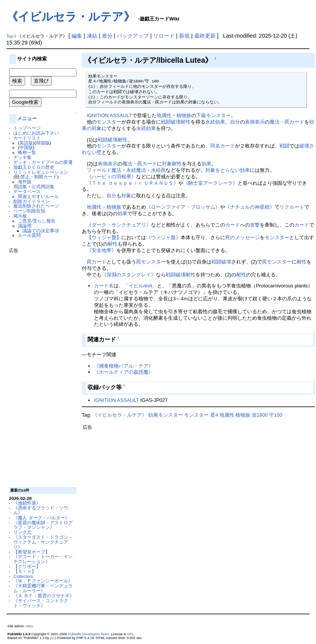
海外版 (25, 182)
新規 (184, 36)
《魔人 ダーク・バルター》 (41, 518)
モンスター (109, 122)
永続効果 (215, 122)
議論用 (25, 226)
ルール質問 (29, 235)
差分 (107, 36)
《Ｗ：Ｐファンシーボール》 (43, 581)
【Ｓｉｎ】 (25, 571)
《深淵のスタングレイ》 (129, 275)
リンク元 (22, 532)
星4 (214, 415)
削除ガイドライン (32, 201)
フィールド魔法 (104, 170)
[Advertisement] (40, 367)
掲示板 (20, 216)
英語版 (26, 143)
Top (10, 36)
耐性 (186, 122)
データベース (27, 191)
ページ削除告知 (29, 211)
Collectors (23, 576)
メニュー (27, 118)
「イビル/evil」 (140, 286)
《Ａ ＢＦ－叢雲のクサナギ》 (44, 596)
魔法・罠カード (287, 122)
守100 (276, 415)
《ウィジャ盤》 (163, 237)
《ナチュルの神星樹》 (250, 207)
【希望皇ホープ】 (32, 552)
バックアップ (133, 36)
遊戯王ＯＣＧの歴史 (34, 167)
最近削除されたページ (36, 206)
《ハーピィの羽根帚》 (111, 177)
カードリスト (27, 138)
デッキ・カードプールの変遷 (43, 162)
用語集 (20, 186)
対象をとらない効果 (228, 170)
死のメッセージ (242, 237)
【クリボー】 (27, 566)
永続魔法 (136, 170)
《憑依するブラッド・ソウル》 (41, 510)
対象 (167, 164)
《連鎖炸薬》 (27, 503)
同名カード (223, 146)
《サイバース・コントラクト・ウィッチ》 (41, 603)
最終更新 (205, 36)
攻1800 (260, 415)
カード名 (104, 286)
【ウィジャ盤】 (104, 237)
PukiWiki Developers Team (89, 634)
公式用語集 (43, 186)
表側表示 (255, 122)
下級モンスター (214, 115)
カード (233, 225)
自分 (235, 122)
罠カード (97, 262)
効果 (206, 164)
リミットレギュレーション (41, 172)
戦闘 (284, 146)
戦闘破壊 (171, 122)
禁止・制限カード (39, 177)
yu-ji (53, 638)
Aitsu (29, 626)
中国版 (26, 147)
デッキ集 (22, 157)
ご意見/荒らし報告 (37, 221)
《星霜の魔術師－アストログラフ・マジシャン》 (43, 525)
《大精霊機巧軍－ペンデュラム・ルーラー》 (43, 588)
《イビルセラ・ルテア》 (71, 17)
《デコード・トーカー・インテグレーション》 (43, 559)
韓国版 (43, 143)
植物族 (184, 115)
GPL (130, 634)
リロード (164, 36)
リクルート (292, 207)
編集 (77, 36)
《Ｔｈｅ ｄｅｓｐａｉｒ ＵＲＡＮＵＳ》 (133, 183)
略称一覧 (27, 152)
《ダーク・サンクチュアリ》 (119, 225)
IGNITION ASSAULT (109, 115)
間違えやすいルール (38, 196)
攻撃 (255, 225)
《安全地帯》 (102, 250)
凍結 (92, 36)
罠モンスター (151, 262)
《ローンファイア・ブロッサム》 (183, 207)
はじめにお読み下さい (36, 133)
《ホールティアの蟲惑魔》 (124, 372)
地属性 (164, 115)
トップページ (27, 128)
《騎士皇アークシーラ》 (210, 183)
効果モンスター (166, 415)
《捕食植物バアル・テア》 (124, 366)
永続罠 (158, 170)
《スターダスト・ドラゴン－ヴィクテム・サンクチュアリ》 (43, 542)
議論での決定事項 (41, 231)
